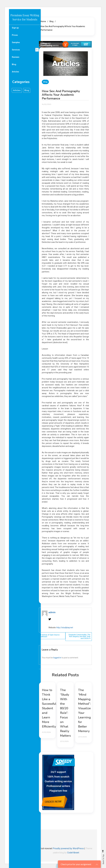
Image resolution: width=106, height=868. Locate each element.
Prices (15, 35)
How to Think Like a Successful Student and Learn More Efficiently (49, 708)
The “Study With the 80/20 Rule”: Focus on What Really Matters (65, 713)
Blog (14, 64)
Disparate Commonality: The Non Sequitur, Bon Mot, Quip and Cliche (79, 637)
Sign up (15, 28)
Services (16, 50)
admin (52, 612)
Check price (76, 864)
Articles (15, 72)
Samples (16, 42)
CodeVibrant (73, 853)
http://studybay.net (65, 628)
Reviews (16, 57)
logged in (57, 658)
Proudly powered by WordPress (69, 848)
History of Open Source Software (50, 636)
